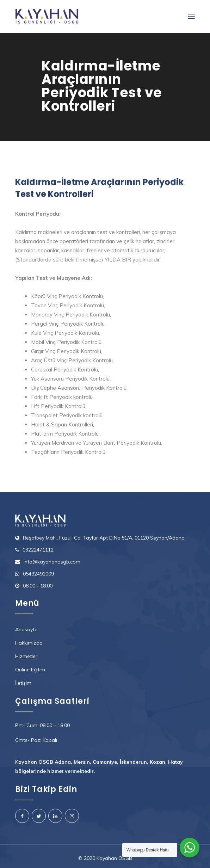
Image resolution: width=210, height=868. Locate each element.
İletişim (23, 683)
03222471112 (38, 550)
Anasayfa (26, 629)
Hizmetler (26, 656)
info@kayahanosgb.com (52, 562)
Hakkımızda (29, 643)
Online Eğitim (30, 670)
